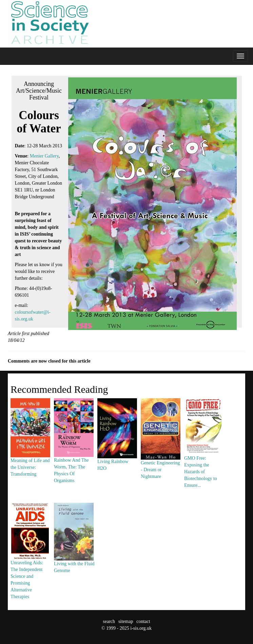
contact (143, 621)
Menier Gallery (44, 156)
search (109, 621)
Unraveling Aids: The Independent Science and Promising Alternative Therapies (30, 564)
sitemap (126, 621)
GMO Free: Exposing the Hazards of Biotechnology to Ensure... (204, 456)
